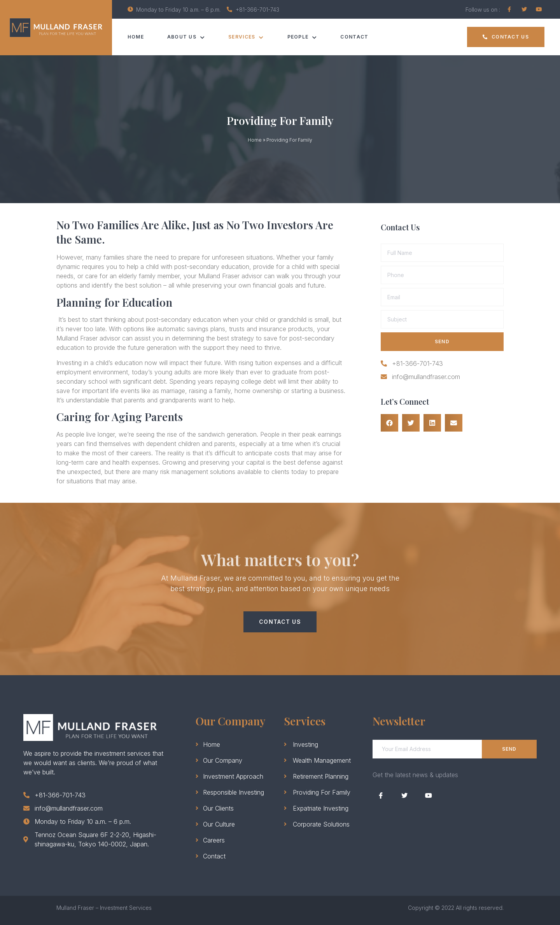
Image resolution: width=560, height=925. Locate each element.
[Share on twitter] (411, 423)
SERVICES (247, 37)
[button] (506, 37)
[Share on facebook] (389, 423)
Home (136, 37)
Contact (355, 37)
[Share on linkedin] (432, 423)
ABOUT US (186, 37)
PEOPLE (302, 37)
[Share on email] (454, 423)
